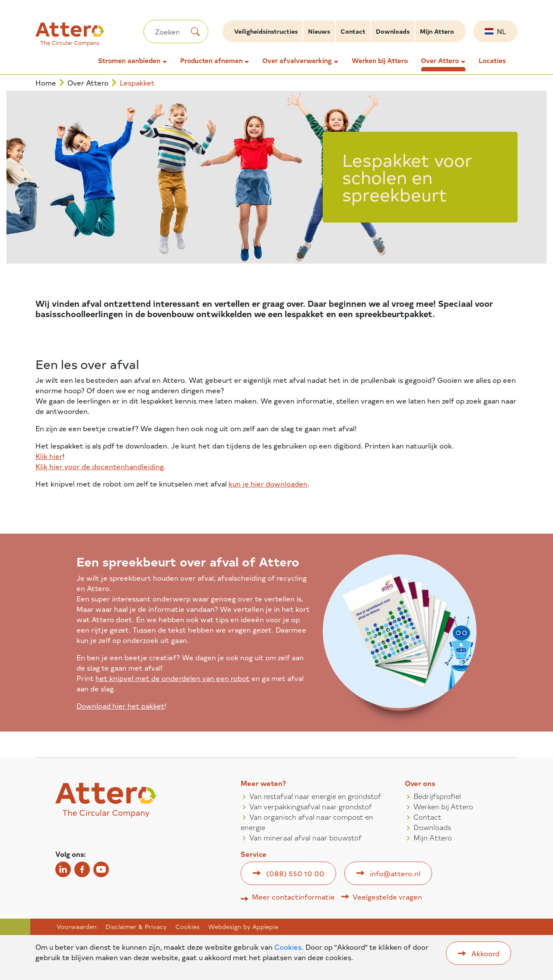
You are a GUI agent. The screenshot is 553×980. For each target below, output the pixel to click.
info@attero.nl (395, 873)
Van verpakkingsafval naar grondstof (311, 806)
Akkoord (485, 953)
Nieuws (319, 31)
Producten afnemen (211, 60)
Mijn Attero (437, 31)
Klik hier (49, 456)
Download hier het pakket (121, 706)
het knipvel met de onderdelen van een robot (173, 678)
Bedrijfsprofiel (437, 796)
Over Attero (440, 60)
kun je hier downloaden (268, 484)
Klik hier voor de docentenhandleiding (100, 466)
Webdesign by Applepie (243, 927)
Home (46, 83)
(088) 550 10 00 (295, 873)
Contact (353, 31)
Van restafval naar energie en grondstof (315, 796)
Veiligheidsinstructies (266, 31)
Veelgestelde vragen (387, 897)
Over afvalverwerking (297, 60)
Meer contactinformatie (293, 897)
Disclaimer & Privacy (136, 927)
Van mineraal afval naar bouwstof (305, 837)
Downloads (393, 31)
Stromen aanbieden (129, 60)
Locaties (492, 60)
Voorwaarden (77, 927)
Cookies (188, 927)
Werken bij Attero (380, 60)
